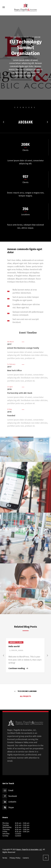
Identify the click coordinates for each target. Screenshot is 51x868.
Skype (11, 807)
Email (11, 790)
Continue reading (17, 668)
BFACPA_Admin (17, 650)
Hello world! (14, 646)
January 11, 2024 (16, 642)
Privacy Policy (15, 858)
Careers (26, 858)
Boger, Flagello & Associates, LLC (29, 850)
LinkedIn (12, 802)
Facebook (13, 796)
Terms (5, 858)
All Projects (25, 696)
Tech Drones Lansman (27, 691)
